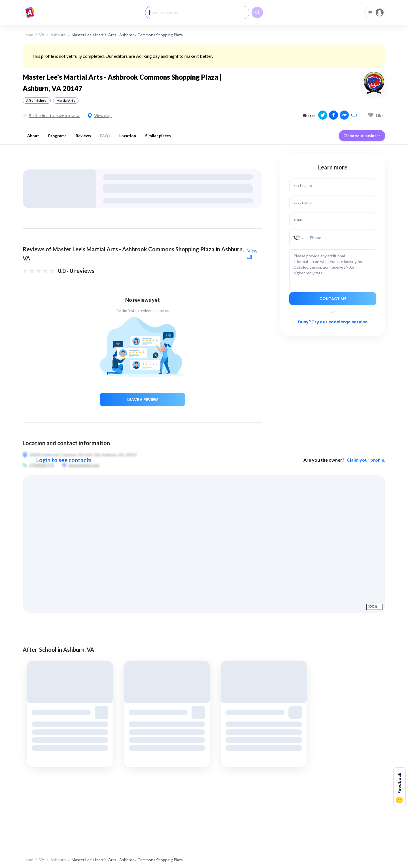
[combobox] (197, 12)
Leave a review (143, 400)
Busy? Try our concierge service (333, 322)
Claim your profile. (366, 460)
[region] (204, 544)
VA (42, 35)
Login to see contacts (64, 460)
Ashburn (58, 35)
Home (28, 35)
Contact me (333, 299)
